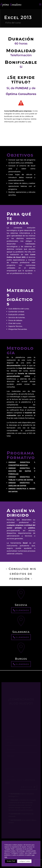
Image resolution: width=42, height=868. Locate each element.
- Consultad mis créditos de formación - (21, 574)
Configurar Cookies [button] (24, 861)
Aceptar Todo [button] (11, 861)
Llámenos (22, 610)
